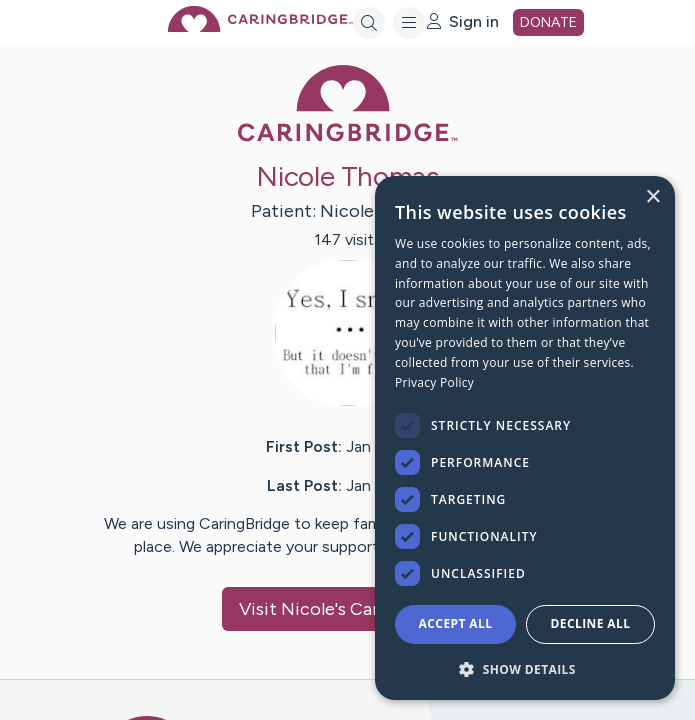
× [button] (652, 197)
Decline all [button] (591, 623)
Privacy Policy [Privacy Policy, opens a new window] (434, 382)
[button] (525, 668)
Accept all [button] (456, 623)
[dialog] (525, 438)
